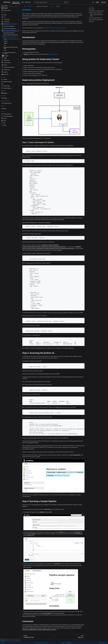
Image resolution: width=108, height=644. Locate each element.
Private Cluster (7, 70)
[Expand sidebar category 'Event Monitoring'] (18, 115)
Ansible (5, 43)
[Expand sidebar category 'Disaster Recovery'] (18, 104)
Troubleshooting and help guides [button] (10, 54)
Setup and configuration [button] (9, 26)
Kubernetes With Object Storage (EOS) (11, 48)
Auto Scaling (6, 22)
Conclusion (91, 22)
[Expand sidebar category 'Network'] (18, 99)
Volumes (5, 80)
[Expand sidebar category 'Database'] (18, 94)
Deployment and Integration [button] (10, 31)
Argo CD (6, 41)
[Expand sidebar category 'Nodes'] (18, 15)
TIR (27, 2)
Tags (4, 124)
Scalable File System (8, 82)
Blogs (97, 2)
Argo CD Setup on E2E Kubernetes (11, 35)
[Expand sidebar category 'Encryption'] (18, 56)
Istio (5, 45)
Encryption (6, 56)
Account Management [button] (8, 117)
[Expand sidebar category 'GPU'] (18, 17)
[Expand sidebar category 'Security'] (18, 65)
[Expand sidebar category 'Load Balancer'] (18, 19)
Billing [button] (5, 109)
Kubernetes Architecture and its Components (54, 28)
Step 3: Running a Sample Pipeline (96, 20)
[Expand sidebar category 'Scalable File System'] (18, 82)
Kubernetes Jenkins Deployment (96, 13)
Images (5, 59)
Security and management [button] (10, 28)
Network (5, 99)
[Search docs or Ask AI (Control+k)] (56, 2)
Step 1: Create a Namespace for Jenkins (97, 15)
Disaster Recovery (7, 104)
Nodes (5, 15)
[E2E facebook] (65, 643)
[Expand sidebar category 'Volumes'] (18, 80)
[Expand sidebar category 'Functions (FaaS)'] (18, 63)
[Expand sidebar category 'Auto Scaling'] (18, 22)
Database (5, 94)
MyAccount (21, 2)
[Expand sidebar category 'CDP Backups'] (18, 61)
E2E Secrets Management (9, 68)
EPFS (2, 84)
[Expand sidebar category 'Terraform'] (18, 73)
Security (5, 65)
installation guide (53, 54)
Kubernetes (6, 24)
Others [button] (5, 126)
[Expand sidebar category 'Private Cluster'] (18, 70)
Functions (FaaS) (7, 63)
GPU (5, 17)
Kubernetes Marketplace (9, 33)
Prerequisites (92, 9)
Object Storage (6, 87)
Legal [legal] (3, 643)
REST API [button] (32, 2)
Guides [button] (5, 119)
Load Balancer (7, 19)
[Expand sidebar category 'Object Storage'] (18, 87)
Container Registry (7, 89)
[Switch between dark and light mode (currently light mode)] (93, 2)
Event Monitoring (7, 115)
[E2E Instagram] (71, 643)
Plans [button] (5, 51)
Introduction (92, 7)
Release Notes (4, 6)
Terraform (5, 73)
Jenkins (5, 39)
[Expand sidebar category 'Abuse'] (18, 121)
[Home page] (25, 6)
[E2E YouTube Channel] (69, 643)
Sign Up (104, 2)
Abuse (5, 121)
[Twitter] (67, 643)
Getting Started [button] (7, 10)
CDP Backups (6, 61)
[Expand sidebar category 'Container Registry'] (18, 89)
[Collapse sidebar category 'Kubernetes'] (18, 24)
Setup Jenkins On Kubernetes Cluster (97, 11)
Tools (4, 37)
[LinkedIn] (63, 643)
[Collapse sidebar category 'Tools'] (18, 37)
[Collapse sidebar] (10, 640)
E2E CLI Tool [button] (6, 75)
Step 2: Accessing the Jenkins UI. (96, 18)
